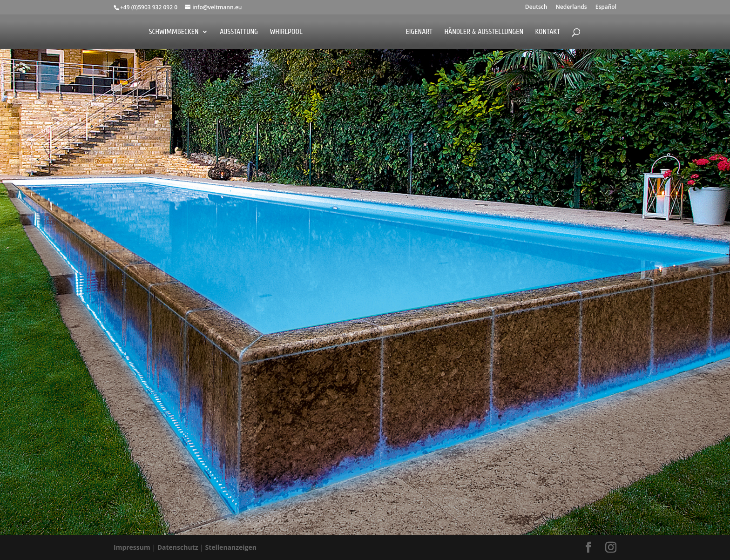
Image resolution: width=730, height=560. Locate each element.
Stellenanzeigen (231, 547)
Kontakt (548, 32)
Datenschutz (179, 547)
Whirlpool (286, 32)
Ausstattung (239, 32)
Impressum (133, 547)
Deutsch (536, 7)
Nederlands (571, 7)
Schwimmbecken (173, 32)
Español (606, 7)
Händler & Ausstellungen (484, 32)
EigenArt (419, 32)
